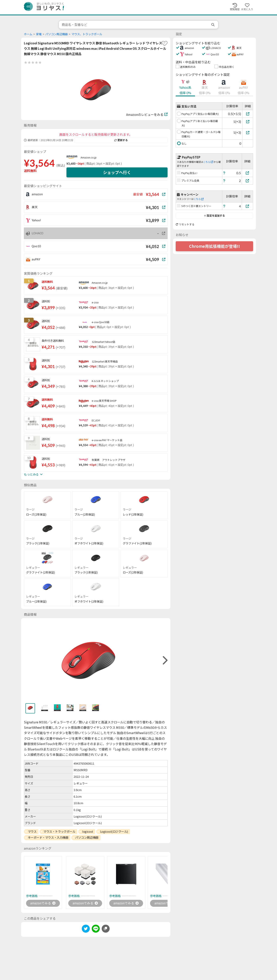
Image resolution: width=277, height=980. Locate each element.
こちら (208, 162)
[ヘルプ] (224, 173)
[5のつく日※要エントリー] (248, 206)
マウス (32, 831)
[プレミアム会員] (248, 181)
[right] (165, 660)
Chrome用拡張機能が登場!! (215, 246)
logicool (88, 831)
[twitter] (86, 930)
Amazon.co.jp (89, 157)
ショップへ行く (117, 172)
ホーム (28, 34)
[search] (213, 25)
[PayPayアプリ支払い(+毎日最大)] (248, 114)
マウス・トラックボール (59, 831)
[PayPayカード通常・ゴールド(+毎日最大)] (248, 132)
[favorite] (165, 43)
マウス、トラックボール (87, 34)
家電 (39, 34)
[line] (96, 930)
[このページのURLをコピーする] (106, 929)
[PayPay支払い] (248, 173)
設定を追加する (214, 216)
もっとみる (33, 474)
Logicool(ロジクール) (114, 831)
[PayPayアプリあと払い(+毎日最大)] (248, 122)
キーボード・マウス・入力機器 (48, 837)
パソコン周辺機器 (57, 34)
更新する (121, 140)
